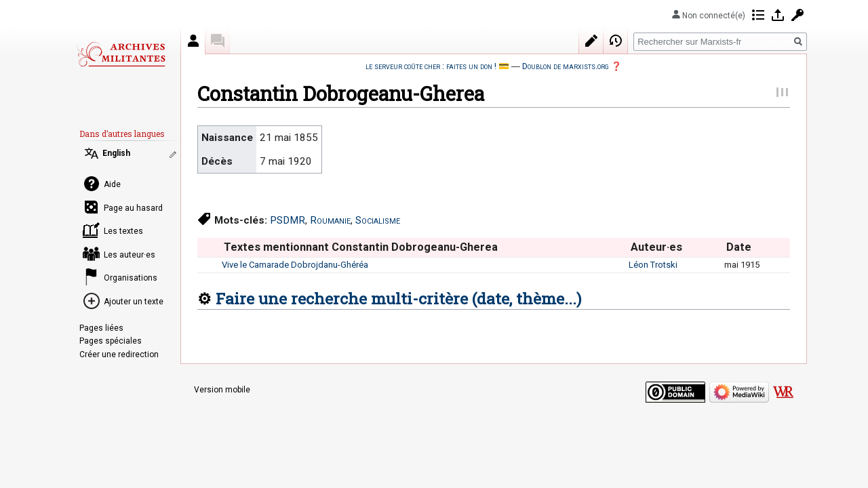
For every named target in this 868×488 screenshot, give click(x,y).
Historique (616, 41)
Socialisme (378, 220)
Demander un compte (797, 15)
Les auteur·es (130, 255)
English (116, 153)
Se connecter (778, 15)
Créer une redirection (119, 354)
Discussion (218, 41)
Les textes (123, 231)
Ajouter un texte (134, 302)
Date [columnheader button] (739, 247)
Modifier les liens (174, 155)
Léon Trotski (653, 265)
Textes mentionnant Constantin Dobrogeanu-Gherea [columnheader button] (361, 247)
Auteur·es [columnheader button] (656, 247)
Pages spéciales (111, 341)
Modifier (591, 41)
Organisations (131, 278)
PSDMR (288, 220)
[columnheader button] (209, 247)
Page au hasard (133, 208)
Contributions (758, 15)
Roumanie (330, 220)
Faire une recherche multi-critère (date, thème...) (398, 298)
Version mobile (222, 390)
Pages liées (101, 328)
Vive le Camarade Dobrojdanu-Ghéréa (295, 265)
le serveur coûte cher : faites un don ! (431, 66)
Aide (112, 184)
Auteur (193, 41)
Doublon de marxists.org (566, 66)
